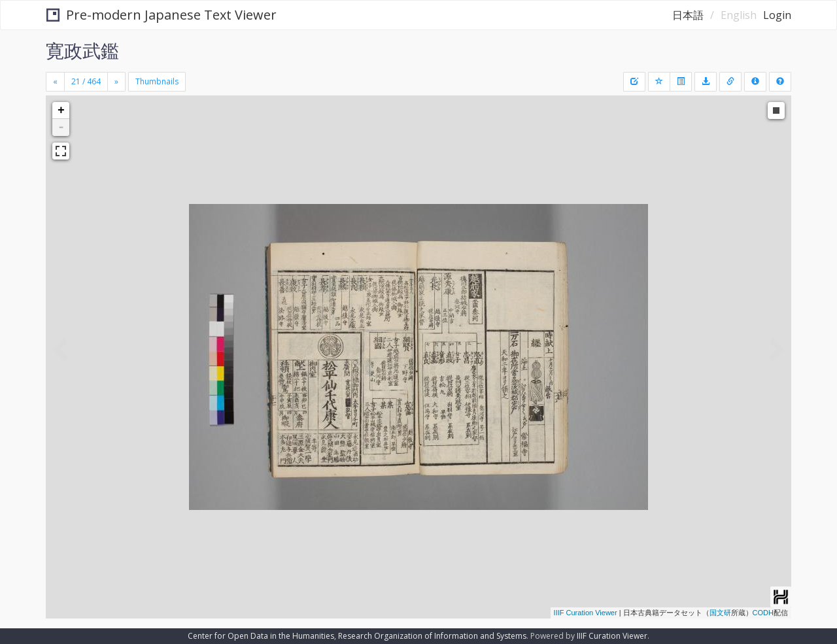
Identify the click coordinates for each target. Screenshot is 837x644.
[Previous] (55, 82)
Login (777, 15)
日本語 (688, 15)
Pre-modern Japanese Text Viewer (162, 15)
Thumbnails (157, 81)
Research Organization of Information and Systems (432, 636)
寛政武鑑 (82, 50)
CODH (763, 613)
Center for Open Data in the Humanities (261, 636)
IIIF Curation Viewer (586, 613)
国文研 (720, 613)
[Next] (116, 82)
